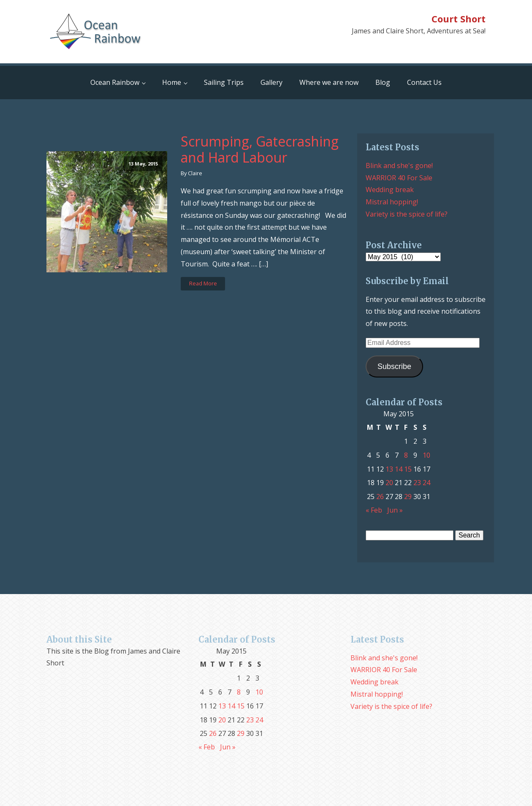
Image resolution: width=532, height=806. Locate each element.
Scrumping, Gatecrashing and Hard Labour (260, 150)
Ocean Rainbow (115, 82)
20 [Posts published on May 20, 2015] (389, 483)
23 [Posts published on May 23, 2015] (417, 483)
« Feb (374, 510)
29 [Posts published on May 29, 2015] (408, 497)
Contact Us (424, 82)
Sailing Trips (224, 82)
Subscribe (394, 366)
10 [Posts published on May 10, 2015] (426, 455)
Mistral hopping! (392, 202)
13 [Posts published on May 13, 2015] (389, 469)
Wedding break (390, 190)
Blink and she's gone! (399, 166)
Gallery (271, 82)
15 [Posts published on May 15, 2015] (408, 469)
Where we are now (329, 82)
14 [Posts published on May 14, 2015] (399, 469)
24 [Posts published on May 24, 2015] (426, 483)
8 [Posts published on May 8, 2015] (406, 455)
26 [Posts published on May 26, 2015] (380, 497)
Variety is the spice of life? (407, 214)
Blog (383, 82)
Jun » (395, 510)
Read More (203, 283)
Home (172, 82)
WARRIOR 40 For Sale (399, 178)
